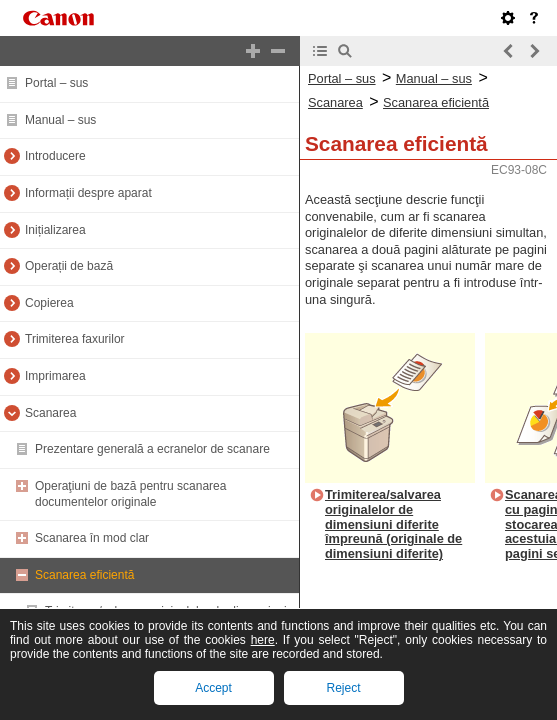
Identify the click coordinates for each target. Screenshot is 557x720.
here (263, 640)
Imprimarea (55, 376)
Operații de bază (69, 266)
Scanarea (50, 413)
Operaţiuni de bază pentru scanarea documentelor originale (130, 494)
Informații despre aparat (88, 193)
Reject (343, 688)
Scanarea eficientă (84, 575)
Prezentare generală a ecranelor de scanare (152, 449)
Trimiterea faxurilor (75, 339)
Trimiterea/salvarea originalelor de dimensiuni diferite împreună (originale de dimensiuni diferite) (393, 524)
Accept (213, 688)
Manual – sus (60, 120)
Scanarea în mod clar (92, 538)
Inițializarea (55, 230)
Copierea (49, 303)
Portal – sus (56, 83)
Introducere (55, 156)
